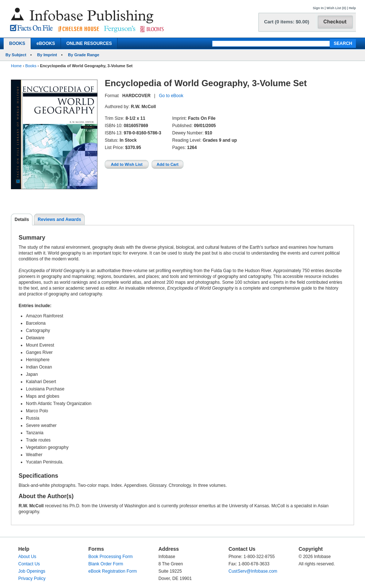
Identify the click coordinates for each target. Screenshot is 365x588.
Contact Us (29, 564)
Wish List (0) (336, 8)
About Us (27, 557)
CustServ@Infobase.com (253, 571)
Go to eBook (171, 96)
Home (16, 66)
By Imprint (47, 55)
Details (22, 219)
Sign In (318, 8)
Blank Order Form (106, 564)
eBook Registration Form (113, 571)
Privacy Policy (32, 579)
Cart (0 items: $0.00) (287, 22)
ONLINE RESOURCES (89, 43)
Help (352, 8)
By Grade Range (84, 55)
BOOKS (17, 43)
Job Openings (32, 571)
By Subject (16, 55)
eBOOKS (46, 43)
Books (31, 66)
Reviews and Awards (59, 219)
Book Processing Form (110, 557)
